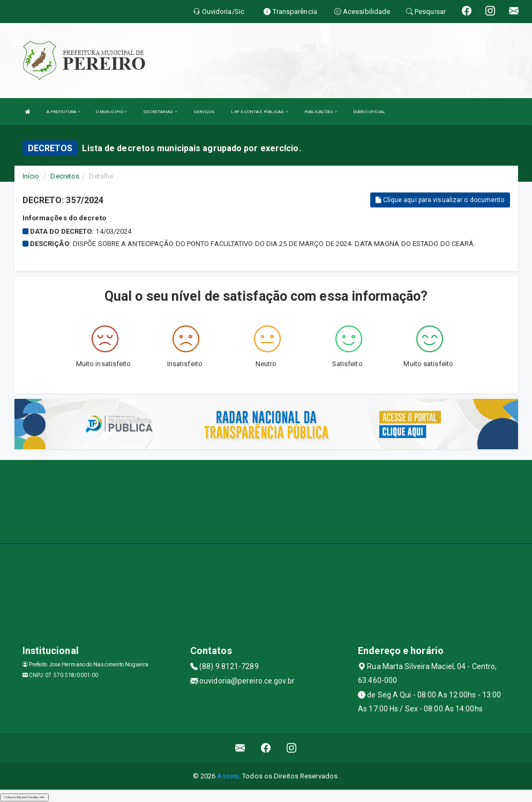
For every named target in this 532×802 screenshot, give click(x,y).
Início (31, 176)
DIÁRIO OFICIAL (369, 112)
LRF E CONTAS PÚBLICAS (259, 112)
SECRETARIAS (160, 112)
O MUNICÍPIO (111, 112)
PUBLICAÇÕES (321, 112)
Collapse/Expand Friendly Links (24, 797)
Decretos (65, 176)
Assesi (228, 776)
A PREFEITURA (63, 112)
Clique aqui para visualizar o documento (440, 200)
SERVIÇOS (204, 112)
